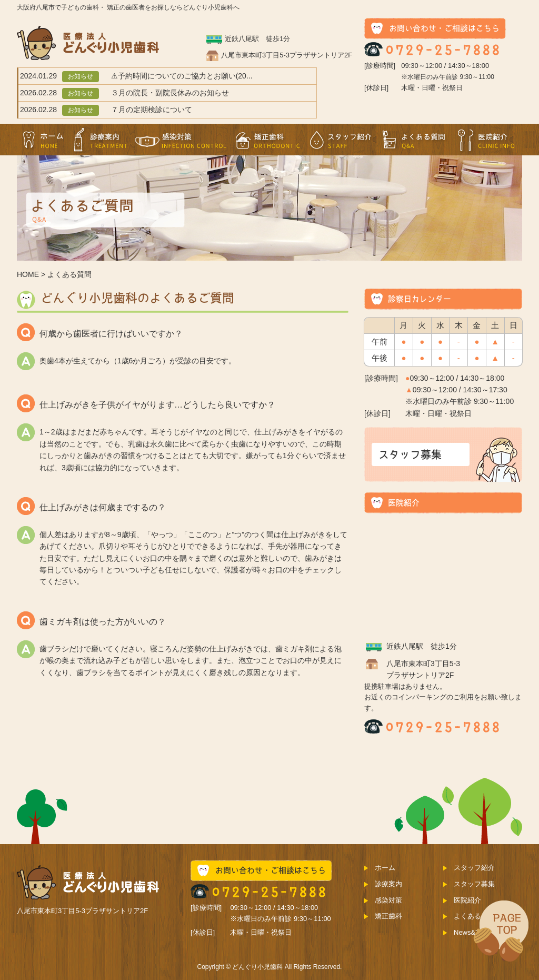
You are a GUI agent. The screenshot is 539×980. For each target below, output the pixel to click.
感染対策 (181, 140)
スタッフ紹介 (341, 140)
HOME (28, 274)
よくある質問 (414, 140)
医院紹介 (487, 140)
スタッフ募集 (474, 884)
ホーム (43, 140)
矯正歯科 (268, 140)
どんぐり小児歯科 (257, 967)
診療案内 (100, 140)
